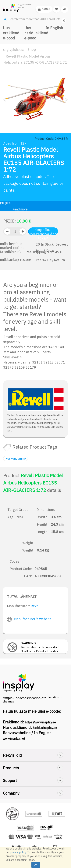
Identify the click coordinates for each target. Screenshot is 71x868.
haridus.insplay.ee (45, 728)
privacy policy (18, 852)
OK (36, 865)
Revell (35, 606)
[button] (6, 113)
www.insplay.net (14, 739)
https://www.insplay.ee (40, 722)
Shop (32, 49)
